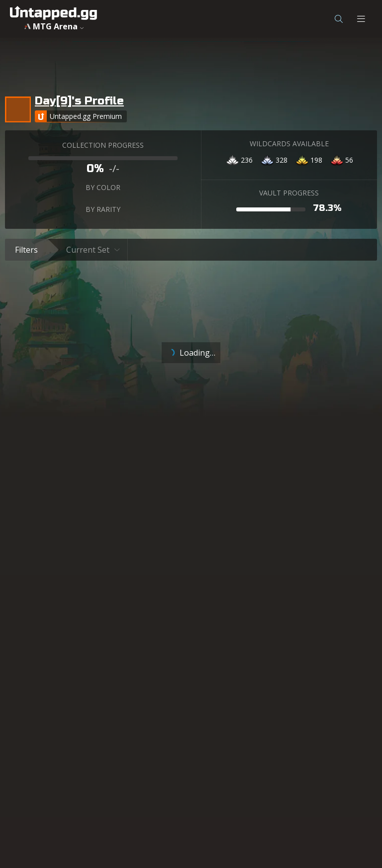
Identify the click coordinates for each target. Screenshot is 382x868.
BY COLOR (103, 187)
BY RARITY (103, 209)
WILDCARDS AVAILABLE (289, 144)
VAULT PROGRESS (289, 193)
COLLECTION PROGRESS (103, 145)
